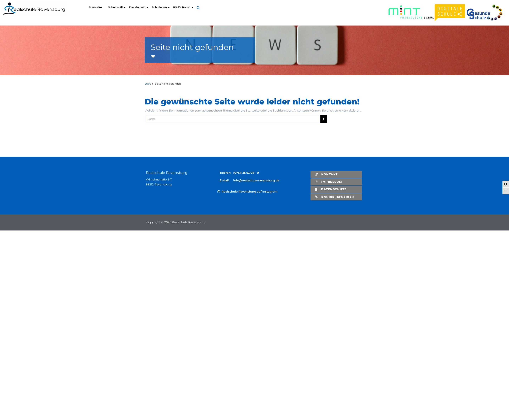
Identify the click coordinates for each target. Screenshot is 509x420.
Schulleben (159, 7)
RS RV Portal (182, 7)
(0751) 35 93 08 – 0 (246, 173)
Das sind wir (137, 7)
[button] (199, 8)
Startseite (95, 7)
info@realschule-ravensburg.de (256, 180)
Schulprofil (115, 7)
